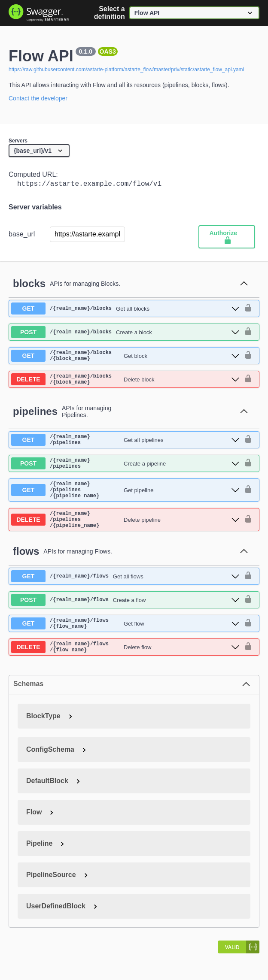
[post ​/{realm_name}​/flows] (125, 620)
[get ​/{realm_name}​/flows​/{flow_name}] (125, 644)
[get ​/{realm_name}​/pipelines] (125, 448)
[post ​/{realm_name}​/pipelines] (125, 474)
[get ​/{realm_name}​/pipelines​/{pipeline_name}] (125, 504)
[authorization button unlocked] (248, 310)
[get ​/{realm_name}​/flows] (125, 596)
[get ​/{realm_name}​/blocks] (125, 310)
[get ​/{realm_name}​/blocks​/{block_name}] (125, 359)
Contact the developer (38, 98)
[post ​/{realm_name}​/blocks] (125, 334)
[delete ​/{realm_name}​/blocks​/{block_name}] (125, 385)
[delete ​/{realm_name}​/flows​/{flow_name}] (125, 671)
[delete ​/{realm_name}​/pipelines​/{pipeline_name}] (125, 537)
